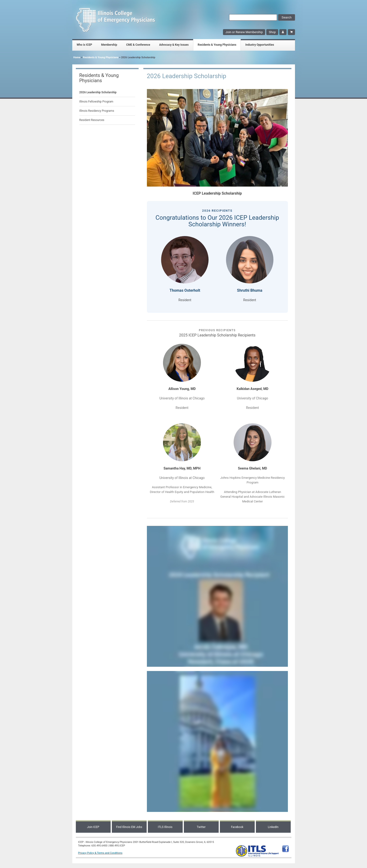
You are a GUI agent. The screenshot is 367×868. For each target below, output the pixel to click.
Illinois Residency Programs (97, 111)
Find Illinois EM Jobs (129, 827)
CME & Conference (138, 45)
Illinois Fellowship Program (96, 102)
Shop (272, 32)
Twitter (201, 827)
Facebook (237, 827)
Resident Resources (92, 120)
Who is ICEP (84, 45)
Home (77, 57)
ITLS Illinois (165, 827)
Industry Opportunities (260, 45)
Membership (109, 45)
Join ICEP (93, 827)
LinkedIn (273, 827)
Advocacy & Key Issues (174, 45)
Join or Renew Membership (244, 32)
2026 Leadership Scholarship (98, 92)
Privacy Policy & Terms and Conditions (100, 853)
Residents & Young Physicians (217, 45)
